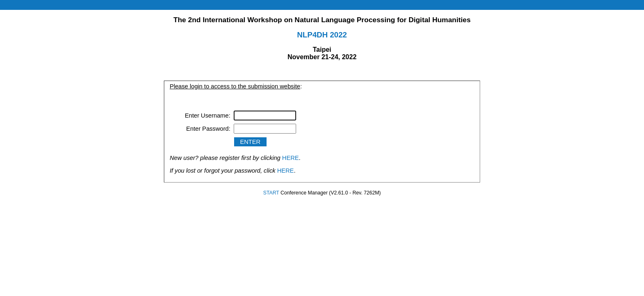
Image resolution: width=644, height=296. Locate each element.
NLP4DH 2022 (322, 35)
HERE (291, 158)
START (271, 193)
